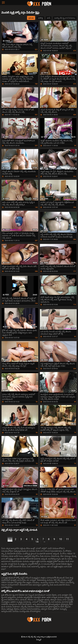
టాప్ (49, 18)
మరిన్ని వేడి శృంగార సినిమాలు (65, 18)
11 (67, 539)
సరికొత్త (40, 18)
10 (60, 539)
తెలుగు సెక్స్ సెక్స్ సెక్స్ (30, 637)
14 (37, 542)
